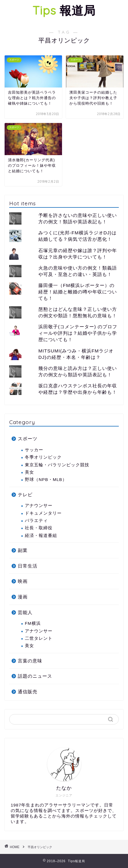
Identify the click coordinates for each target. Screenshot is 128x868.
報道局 (64, 10)
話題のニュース (35, 676)
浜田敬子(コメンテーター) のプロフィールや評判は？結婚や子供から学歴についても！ (78, 333)
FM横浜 (33, 623)
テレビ (25, 495)
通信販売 (28, 692)
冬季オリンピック (43, 457)
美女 (29, 472)
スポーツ (28, 439)
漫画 (23, 597)
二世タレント (39, 638)
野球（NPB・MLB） (46, 480)
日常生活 (28, 566)
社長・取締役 (39, 528)
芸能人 (25, 612)
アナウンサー (39, 506)
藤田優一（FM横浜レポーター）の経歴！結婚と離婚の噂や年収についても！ (78, 292)
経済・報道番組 (41, 536)
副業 (23, 550)
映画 (23, 581)
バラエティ (36, 521)
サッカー (34, 450)
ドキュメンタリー (43, 513)
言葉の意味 (30, 661)
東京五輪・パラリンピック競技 (57, 465)
